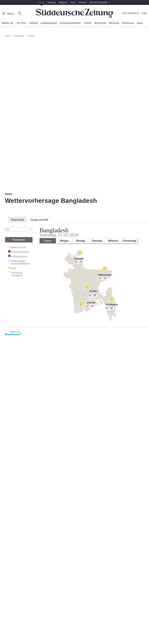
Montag (80, 241)
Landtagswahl (49, 23)
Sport (140, 23)
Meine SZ (8, 23)
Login (144, 13)
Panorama (128, 23)
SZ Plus (21, 23)
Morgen (64, 241)
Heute (48, 241)
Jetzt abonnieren (131, 13)
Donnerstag (129, 241)
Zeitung (52, 2)
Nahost (34, 23)
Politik (88, 23)
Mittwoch (113, 241)
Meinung (114, 23)
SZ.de (41, 2)
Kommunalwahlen (70, 23)
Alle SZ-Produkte (100, 2)
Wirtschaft (100, 23)
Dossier (83, 2)
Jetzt (73, 2)
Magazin (63, 2)
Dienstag (97, 241)
